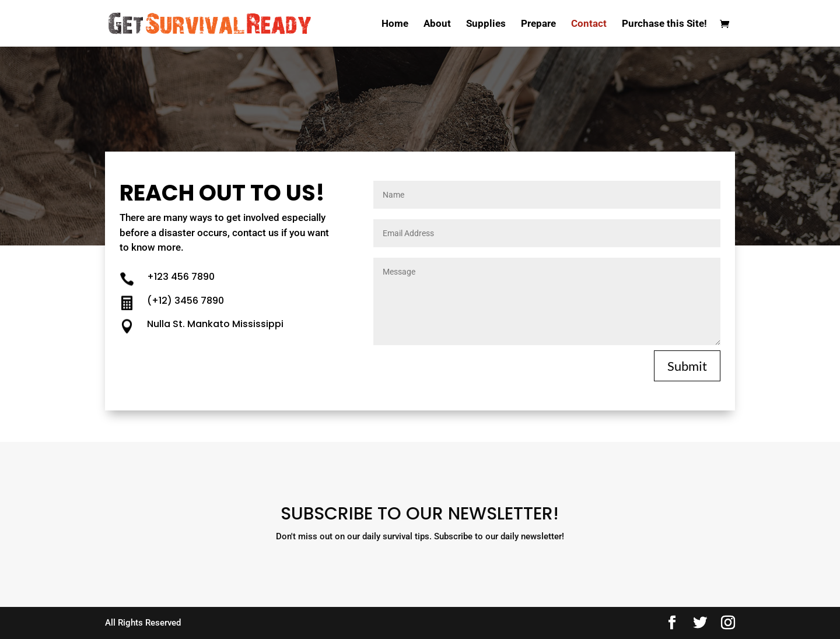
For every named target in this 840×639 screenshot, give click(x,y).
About (437, 24)
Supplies (486, 24)
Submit (687, 366)
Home (395, 24)
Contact (589, 24)
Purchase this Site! (664, 24)
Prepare (538, 24)
